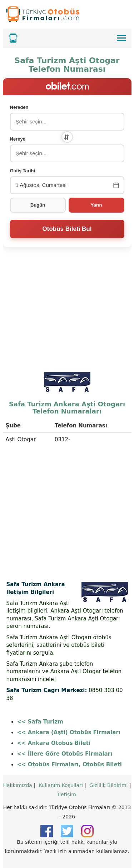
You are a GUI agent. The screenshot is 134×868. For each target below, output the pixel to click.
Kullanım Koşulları (61, 785)
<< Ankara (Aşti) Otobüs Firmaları (69, 732)
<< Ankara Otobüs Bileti (54, 743)
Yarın (96, 205)
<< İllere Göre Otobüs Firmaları (65, 754)
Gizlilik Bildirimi (109, 785)
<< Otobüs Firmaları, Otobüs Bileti (70, 765)
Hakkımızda (18, 785)
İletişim (67, 795)
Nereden (19, 107)
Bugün (38, 205)
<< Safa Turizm (40, 722)
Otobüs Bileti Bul (67, 229)
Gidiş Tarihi (23, 171)
